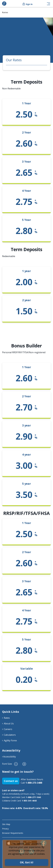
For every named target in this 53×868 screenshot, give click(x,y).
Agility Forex (10, 740)
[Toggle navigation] (48, 4)
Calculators (10, 735)
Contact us (11, 781)
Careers (8, 729)
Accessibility (10, 757)
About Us (9, 723)
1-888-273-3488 (34, 783)
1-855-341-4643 (29, 801)
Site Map (6, 824)
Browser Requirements (13, 833)
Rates (5, 12)
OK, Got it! (27, 862)
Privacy (5, 829)
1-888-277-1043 (33, 797)
